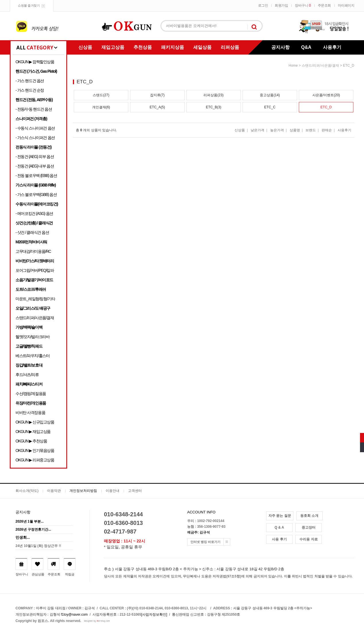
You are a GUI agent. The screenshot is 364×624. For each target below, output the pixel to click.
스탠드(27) (101, 95)
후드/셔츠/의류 (27, 375)
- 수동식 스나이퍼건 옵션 (35, 128)
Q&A (306, 47)
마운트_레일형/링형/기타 (35, 299)
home (293, 66)
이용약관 (54, 491)
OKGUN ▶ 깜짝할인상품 (35, 62)
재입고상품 (113, 47)
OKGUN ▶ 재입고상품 (33, 432)
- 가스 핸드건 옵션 (30, 81)
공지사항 (280, 47)
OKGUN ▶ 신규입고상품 (35, 422)
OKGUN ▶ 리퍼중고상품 (35, 460)
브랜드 (311, 130)
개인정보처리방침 (83, 491)
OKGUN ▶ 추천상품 (31, 441)
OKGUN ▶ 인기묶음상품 (35, 450)
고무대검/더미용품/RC (33, 251)
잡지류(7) (157, 95)
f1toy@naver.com (74, 615)
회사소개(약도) (27, 491)
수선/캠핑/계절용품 (31, 394)
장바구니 (303, 5)
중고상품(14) (270, 95)
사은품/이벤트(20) (326, 95)
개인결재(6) (101, 107)
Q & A (279, 527)
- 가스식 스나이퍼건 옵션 (35, 138)
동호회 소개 (309, 516)
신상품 (85, 47)
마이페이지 (346, 5)
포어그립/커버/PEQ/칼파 (35, 270)
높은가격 (277, 130)
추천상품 (143, 47)
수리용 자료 (308, 539)
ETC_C (270, 107)
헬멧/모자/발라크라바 (32, 337)
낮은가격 (257, 130)
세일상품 (202, 47)
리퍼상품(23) (213, 95)
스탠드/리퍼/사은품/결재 (35, 318)
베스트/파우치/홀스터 (32, 356)
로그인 (263, 5)
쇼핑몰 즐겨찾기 (29, 5)
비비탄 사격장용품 (30, 413)
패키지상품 (173, 47)
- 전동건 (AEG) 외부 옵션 (35, 157)
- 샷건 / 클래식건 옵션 (32, 232)
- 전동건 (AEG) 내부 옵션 (35, 166)
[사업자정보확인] (154, 615)
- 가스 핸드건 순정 (30, 90)
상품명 (295, 130)
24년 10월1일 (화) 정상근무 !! (38, 546)
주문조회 (324, 5)
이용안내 (113, 491)
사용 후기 (279, 539)
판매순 (327, 130)
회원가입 (281, 5)
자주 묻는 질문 (280, 516)
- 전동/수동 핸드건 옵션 (34, 109)
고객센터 (135, 491)
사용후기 (332, 47)
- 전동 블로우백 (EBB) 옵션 (36, 176)
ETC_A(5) (157, 107)
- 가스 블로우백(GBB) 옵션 (36, 194)
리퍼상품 (230, 47)
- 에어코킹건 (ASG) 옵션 (34, 213)
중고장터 (309, 527)
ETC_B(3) (213, 107)
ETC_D (349, 66)
